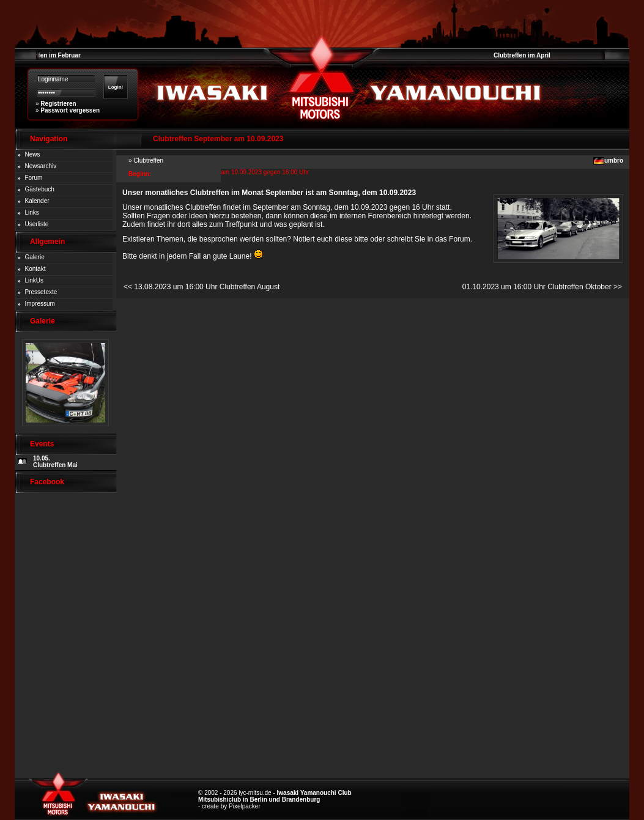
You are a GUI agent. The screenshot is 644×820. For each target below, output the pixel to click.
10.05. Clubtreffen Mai (55, 462)
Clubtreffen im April (522, 55)
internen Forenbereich (375, 216)
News (33, 154)
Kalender (37, 201)
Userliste (37, 224)
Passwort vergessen (70, 110)
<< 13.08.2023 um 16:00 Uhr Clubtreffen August (202, 287)
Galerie (35, 257)
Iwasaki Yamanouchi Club (314, 793)
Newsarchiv (41, 166)
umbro (614, 161)
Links (32, 212)
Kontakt (35, 269)
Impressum (40, 304)
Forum (34, 178)
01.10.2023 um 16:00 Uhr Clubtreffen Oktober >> (542, 287)
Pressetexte (41, 292)
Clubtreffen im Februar (48, 55)
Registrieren (58, 104)
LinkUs (35, 280)
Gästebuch (40, 189)
